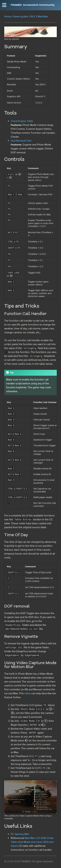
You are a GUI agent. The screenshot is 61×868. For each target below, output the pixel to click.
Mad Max (43, 17)
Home (8, 17)
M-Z (33, 17)
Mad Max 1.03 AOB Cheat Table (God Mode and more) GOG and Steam (32, 842)
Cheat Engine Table (22, 121)
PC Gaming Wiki (20, 834)
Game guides (21, 17)
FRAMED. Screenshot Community (33, 5)
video (27, 693)
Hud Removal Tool (21, 141)
